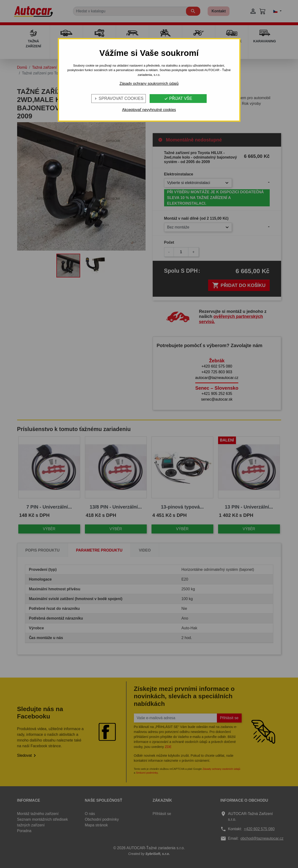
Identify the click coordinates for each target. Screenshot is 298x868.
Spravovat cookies (119, 98)
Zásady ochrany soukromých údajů (149, 84)
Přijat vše (178, 98)
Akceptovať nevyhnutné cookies (149, 110)
